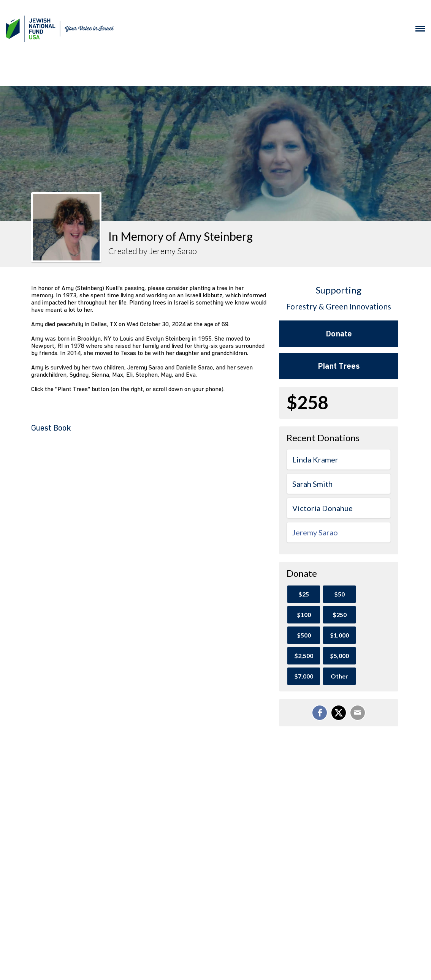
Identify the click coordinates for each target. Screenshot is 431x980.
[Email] (358, 713)
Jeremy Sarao (315, 532)
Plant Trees (339, 366)
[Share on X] (339, 713)
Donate (339, 334)
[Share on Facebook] (320, 713)
